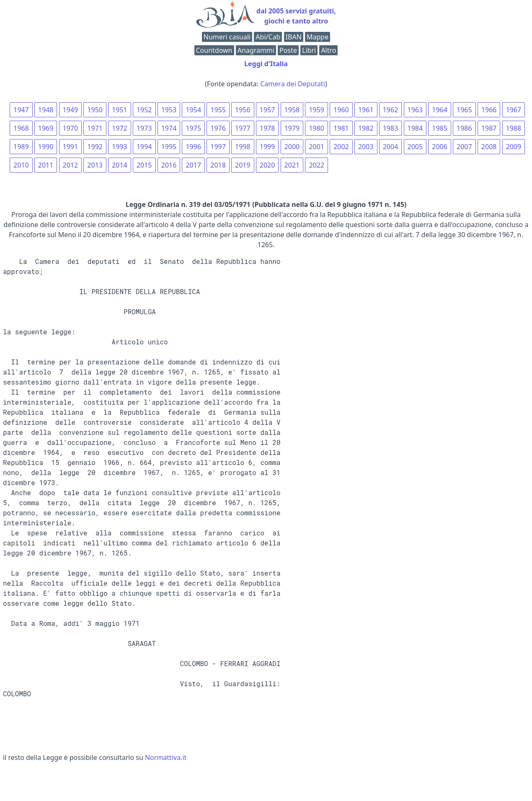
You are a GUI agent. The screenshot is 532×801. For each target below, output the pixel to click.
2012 (71, 165)
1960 (341, 110)
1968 (21, 128)
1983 (391, 128)
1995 (169, 147)
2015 (144, 165)
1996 (193, 147)
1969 (46, 128)
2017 (193, 165)
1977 (243, 128)
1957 (267, 110)
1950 (95, 110)
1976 (218, 128)
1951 (120, 110)
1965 (464, 110)
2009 (514, 147)
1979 (292, 128)
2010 (21, 165)
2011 (46, 165)
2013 (95, 165)
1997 (218, 147)
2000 (292, 147)
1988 (514, 128)
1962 (391, 110)
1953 (169, 110)
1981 (341, 128)
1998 (243, 147)
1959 (316, 110)
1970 (71, 128)
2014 (120, 165)
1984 (415, 128)
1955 (218, 110)
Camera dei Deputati (293, 84)
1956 (243, 110)
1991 (71, 147)
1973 (144, 128)
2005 (415, 147)
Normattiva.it (166, 757)
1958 (292, 110)
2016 (169, 165)
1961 (366, 110)
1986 (464, 128)
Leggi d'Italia (266, 64)
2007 (464, 147)
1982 (366, 128)
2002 (341, 147)
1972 (120, 128)
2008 (489, 147)
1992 (95, 147)
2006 (440, 147)
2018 (218, 165)
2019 (243, 165)
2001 (316, 147)
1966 (489, 110)
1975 (193, 128)
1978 (267, 128)
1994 (144, 147)
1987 (489, 128)
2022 (316, 165)
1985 (440, 128)
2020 (267, 165)
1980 (316, 128)
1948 (46, 110)
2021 (292, 165)
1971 (95, 128)
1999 (267, 147)
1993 (120, 147)
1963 (415, 110)
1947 (21, 110)
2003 (366, 147)
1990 (46, 147)
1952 (144, 110)
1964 (440, 110)
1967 (514, 110)
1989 (21, 147)
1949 (71, 110)
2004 (391, 147)
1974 (169, 128)
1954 (193, 110)
